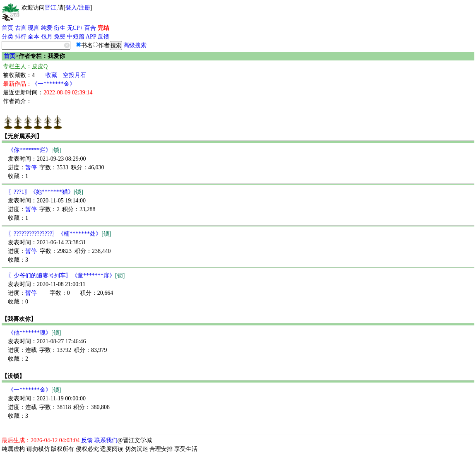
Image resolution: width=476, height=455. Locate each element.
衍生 (60, 28)
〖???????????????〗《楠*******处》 (60, 234)
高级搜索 (135, 45)
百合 (90, 28)
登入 (71, 8)
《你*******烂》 (34, 150)
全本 (34, 37)
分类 (7, 37)
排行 (21, 37)
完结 (103, 28)
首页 (7, 28)
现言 (34, 28)
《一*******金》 (54, 84)
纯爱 (47, 28)
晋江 (50, 8)
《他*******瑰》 (34, 333)
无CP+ (75, 28)
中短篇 (76, 37)
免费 (60, 37)
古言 (21, 28)
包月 (47, 37)
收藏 (51, 75)
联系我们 (106, 440)
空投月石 (75, 75)
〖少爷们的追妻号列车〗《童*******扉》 (66, 276)
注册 (84, 8)
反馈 (103, 37)
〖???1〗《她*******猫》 (46, 192)
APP (91, 37)
